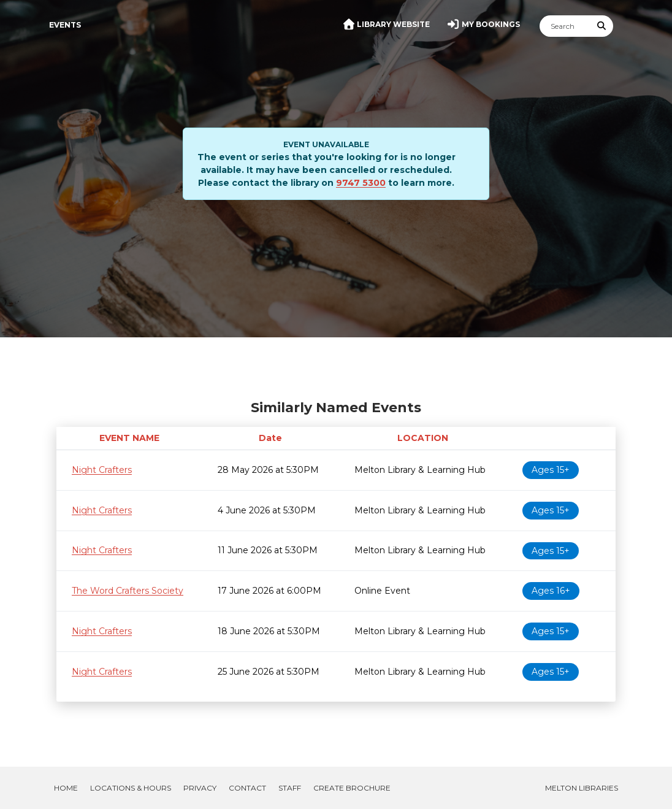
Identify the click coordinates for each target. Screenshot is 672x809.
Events (65, 25)
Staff (290, 788)
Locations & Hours (131, 788)
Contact (247, 788)
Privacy (200, 788)
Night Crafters (102, 470)
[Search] (565, 26)
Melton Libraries (582, 788)
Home (66, 788)
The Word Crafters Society (128, 591)
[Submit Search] (602, 26)
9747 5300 (361, 183)
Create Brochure (352, 788)
